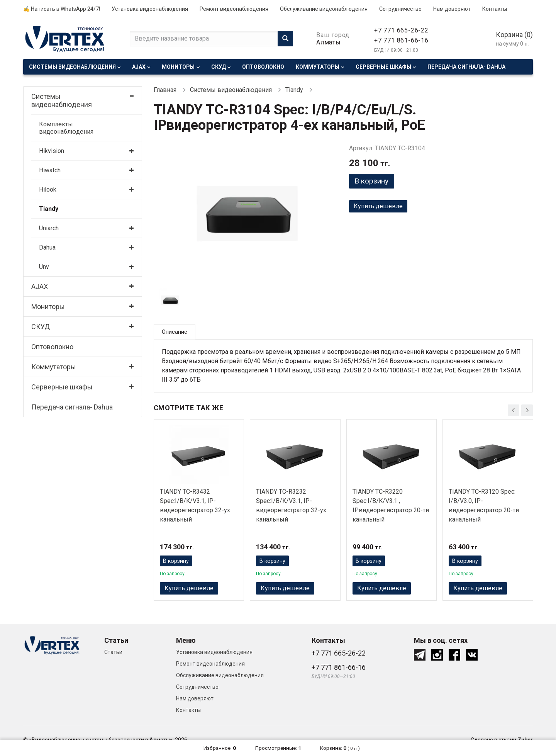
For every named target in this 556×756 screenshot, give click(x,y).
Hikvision (52, 151)
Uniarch (49, 228)
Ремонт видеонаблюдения (234, 9)
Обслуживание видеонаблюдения (324, 9)
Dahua (47, 247)
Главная (165, 90)
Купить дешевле (378, 208)
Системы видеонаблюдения (72, 67)
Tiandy (49, 209)
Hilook (48, 189)
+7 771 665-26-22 (401, 30)
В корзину (374, 182)
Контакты (495, 9)
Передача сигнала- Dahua (466, 67)
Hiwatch (50, 170)
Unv (44, 267)
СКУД (219, 67)
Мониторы (178, 67)
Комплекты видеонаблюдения (66, 128)
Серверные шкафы (383, 67)
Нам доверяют (452, 9)
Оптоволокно (263, 67)
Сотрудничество (400, 9)
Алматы (329, 42)
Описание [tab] (176, 332)
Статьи (113, 654)
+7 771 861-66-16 (401, 40)
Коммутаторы (318, 67)
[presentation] (514, 409)
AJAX (139, 67)
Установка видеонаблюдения (150, 9)
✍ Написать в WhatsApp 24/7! (62, 9)
